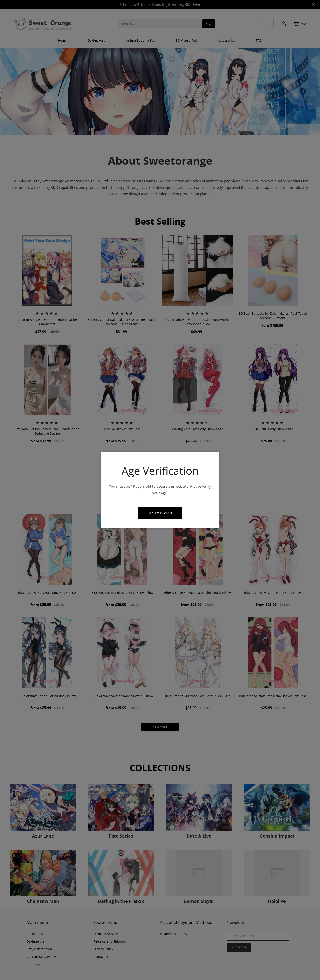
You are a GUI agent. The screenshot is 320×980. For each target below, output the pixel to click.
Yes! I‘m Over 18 (160, 513)
